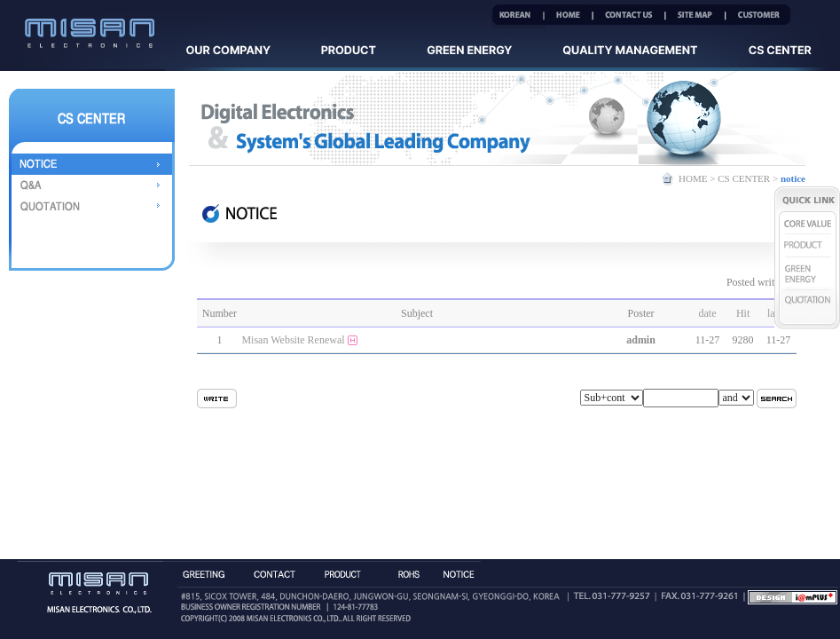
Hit (743, 313)
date (708, 313)
